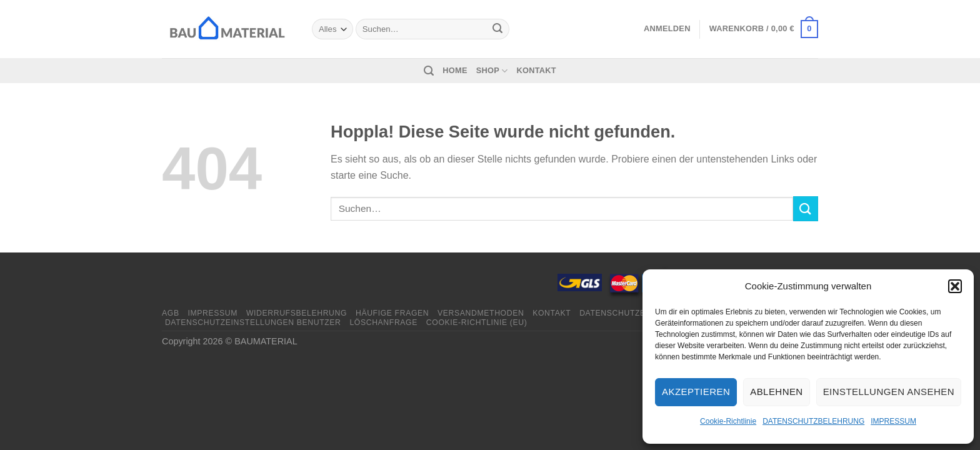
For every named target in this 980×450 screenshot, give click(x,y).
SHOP (492, 71)
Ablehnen (776, 392)
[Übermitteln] (497, 29)
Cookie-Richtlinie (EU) (477, 322)
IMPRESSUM (893, 421)
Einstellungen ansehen (889, 392)
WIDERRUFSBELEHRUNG (297, 313)
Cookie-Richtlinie (728, 421)
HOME (455, 70)
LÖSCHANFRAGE (383, 322)
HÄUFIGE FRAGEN (392, 313)
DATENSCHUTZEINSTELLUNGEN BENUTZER (253, 322)
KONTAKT (537, 70)
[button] (955, 286)
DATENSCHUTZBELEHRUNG (813, 421)
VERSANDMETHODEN (481, 313)
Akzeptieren (696, 392)
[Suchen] (429, 71)
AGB (171, 313)
